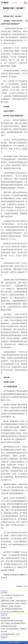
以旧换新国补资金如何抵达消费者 (9, 626)
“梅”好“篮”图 (4, 632)
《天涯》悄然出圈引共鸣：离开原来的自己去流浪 (12, 595)
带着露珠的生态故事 (5, 618)
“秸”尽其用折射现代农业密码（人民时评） (11, 634)
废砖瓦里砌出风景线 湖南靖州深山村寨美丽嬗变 (12, 621)
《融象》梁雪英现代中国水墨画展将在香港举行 (12, 609)
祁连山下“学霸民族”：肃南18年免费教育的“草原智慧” (13, 623)
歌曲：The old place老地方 (7, 598)
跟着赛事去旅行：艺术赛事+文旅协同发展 (10, 606)
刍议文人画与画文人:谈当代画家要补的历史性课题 (12, 612)
